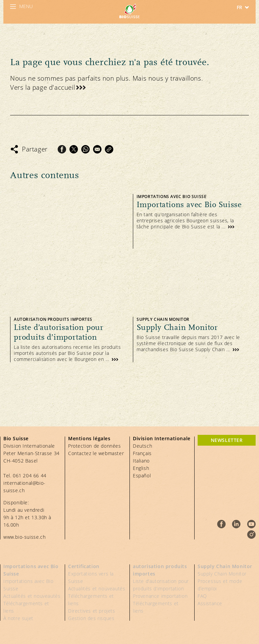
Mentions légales (89, 438)
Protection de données (95, 446)
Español (142, 475)
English (141, 468)
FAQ (202, 596)
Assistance (210, 603)
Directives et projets (92, 611)
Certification (84, 566)
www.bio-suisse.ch (24, 537)
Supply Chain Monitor (225, 566)
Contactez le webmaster (96, 453)
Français (142, 453)
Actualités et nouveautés (32, 596)
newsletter (227, 440)
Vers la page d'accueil (42, 87)
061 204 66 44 (30, 475)
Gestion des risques (91, 618)
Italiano (141, 461)
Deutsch (142, 446)
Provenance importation (160, 596)
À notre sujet (18, 618)
